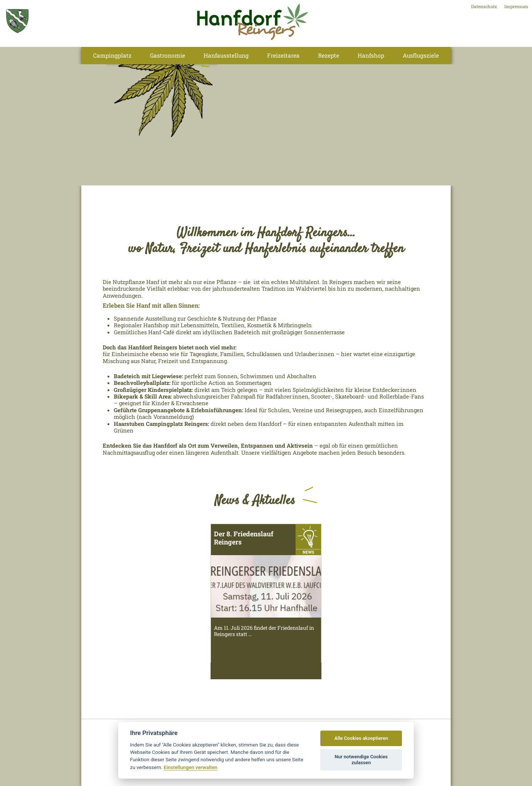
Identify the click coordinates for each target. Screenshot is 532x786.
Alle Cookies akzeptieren (361, 738)
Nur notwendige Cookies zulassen (361, 760)
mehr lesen (266, 671)
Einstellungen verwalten (190, 767)
